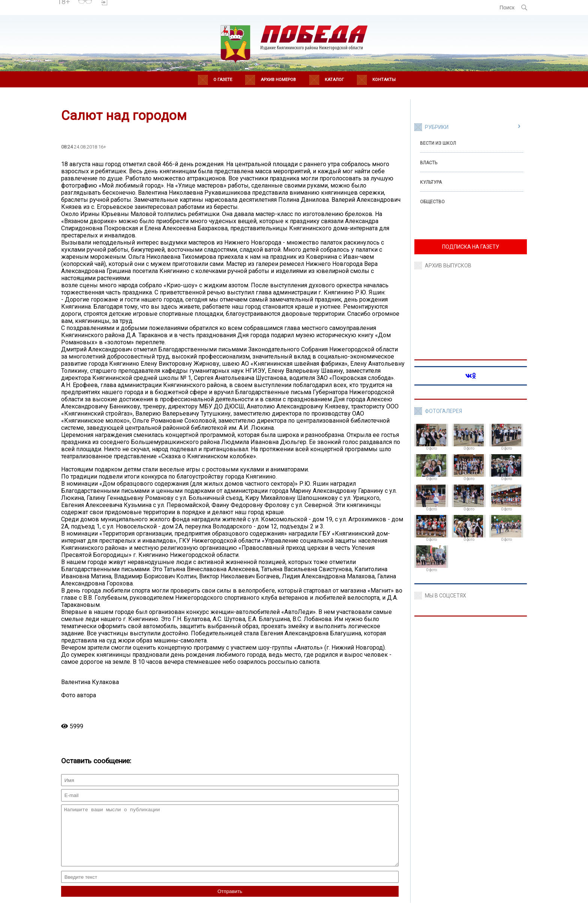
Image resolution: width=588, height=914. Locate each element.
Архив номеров (278, 80)
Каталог (334, 80)
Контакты (384, 80)
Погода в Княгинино (137, 4)
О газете (223, 80)
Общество (432, 202)
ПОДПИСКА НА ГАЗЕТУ (471, 247)
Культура (431, 182)
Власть (429, 163)
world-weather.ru (137, 11)
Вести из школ (438, 143)
